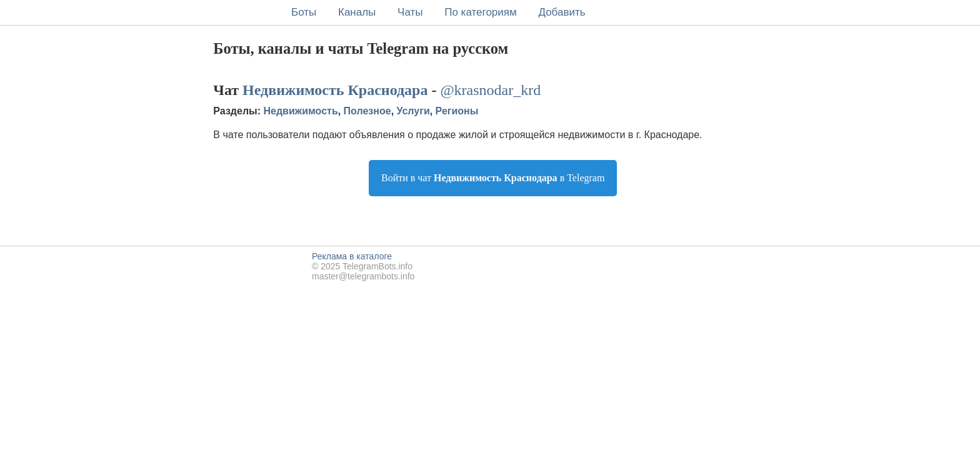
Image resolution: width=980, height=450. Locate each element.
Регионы (457, 111)
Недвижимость (301, 111)
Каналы (357, 12)
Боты (304, 12)
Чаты (410, 12)
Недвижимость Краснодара (335, 90)
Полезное (367, 111)
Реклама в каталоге (352, 256)
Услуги (413, 111)
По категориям (480, 12)
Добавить (562, 12)
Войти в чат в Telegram (493, 178)
